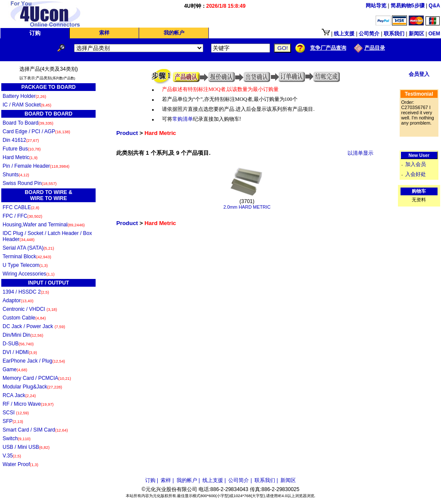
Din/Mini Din (23, 335)
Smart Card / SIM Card (35, 430)
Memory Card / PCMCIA (37, 378)
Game (15, 369)
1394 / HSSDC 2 (26, 292)
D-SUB (18, 344)
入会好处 (416, 174)
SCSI (16, 413)
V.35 (12, 456)
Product (127, 133)
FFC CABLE (21, 207)
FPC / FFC (22, 216)
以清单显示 (360, 153)
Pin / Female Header (36, 166)
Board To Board (28, 123)
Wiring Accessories (29, 274)
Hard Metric (20, 157)
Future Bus (22, 149)
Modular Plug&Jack (32, 387)
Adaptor (18, 301)
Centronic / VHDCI (30, 309)
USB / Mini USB (26, 447)
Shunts (16, 175)
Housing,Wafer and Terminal (44, 225)
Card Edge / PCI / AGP (36, 131)
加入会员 (416, 164)
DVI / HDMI (20, 352)
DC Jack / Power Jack (34, 326)
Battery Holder (24, 96)
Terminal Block (27, 257)
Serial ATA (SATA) (28, 248)
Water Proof (20, 464)
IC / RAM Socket (27, 105)
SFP (13, 421)
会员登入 (419, 74)
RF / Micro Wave (28, 404)
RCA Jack (19, 395)
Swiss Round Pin (30, 183)
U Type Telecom (25, 265)
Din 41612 (21, 140)
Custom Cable (24, 318)
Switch (17, 438)
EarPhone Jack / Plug (34, 361)
